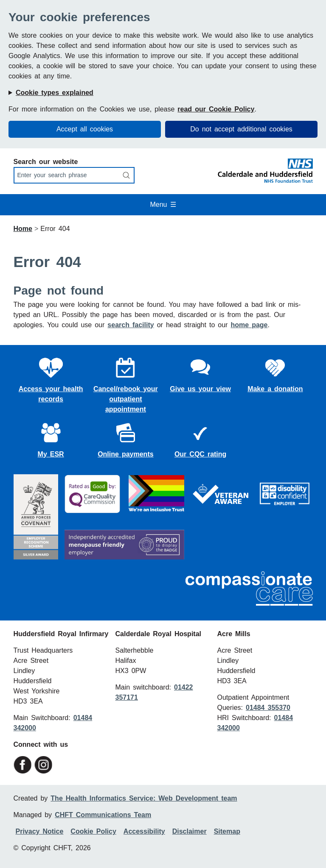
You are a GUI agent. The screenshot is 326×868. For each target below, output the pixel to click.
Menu (163, 204)
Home (23, 229)
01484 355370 (268, 708)
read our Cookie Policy (216, 109)
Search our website (46, 162)
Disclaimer (190, 831)
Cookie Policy (93, 831)
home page (249, 325)
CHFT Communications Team (103, 815)
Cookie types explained (55, 93)
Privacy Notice (40, 831)
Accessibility (144, 831)
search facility (131, 325)
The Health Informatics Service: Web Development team (144, 798)
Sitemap (227, 831)
